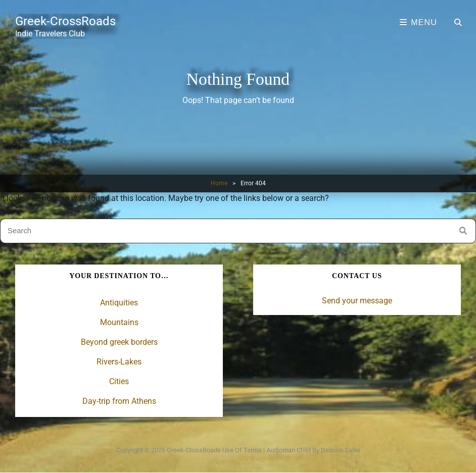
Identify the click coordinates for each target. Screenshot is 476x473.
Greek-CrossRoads (65, 21)
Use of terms (242, 450)
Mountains (119, 322)
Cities (119, 381)
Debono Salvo (341, 450)
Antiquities (119, 303)
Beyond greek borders (119, 342)
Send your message (357, 301)
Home (219, 183)
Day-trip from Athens (119, 401)
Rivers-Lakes (119, 362)
